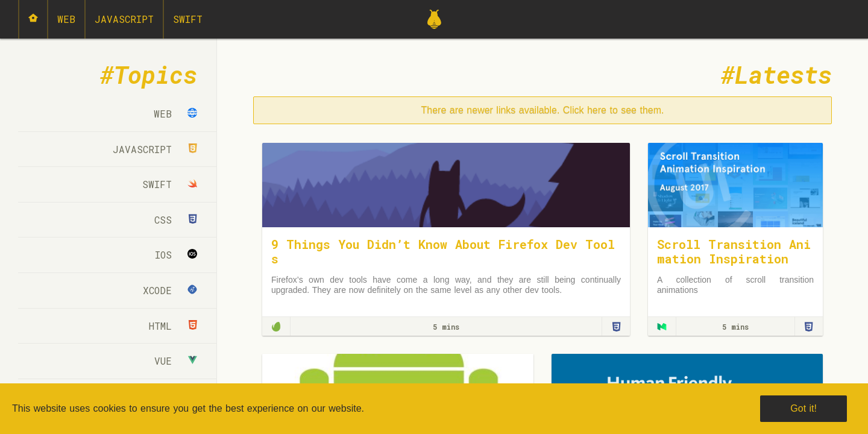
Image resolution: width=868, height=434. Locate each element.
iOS (176, 255)
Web (66, 19)
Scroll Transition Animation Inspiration (734, 251)
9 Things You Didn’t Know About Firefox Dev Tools (443, 251)
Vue (176, 361)
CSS (176, 220)
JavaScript (124, 19)
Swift (188, 19)
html (173, 326)
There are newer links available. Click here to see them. (543, 110)
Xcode (170, 290)
